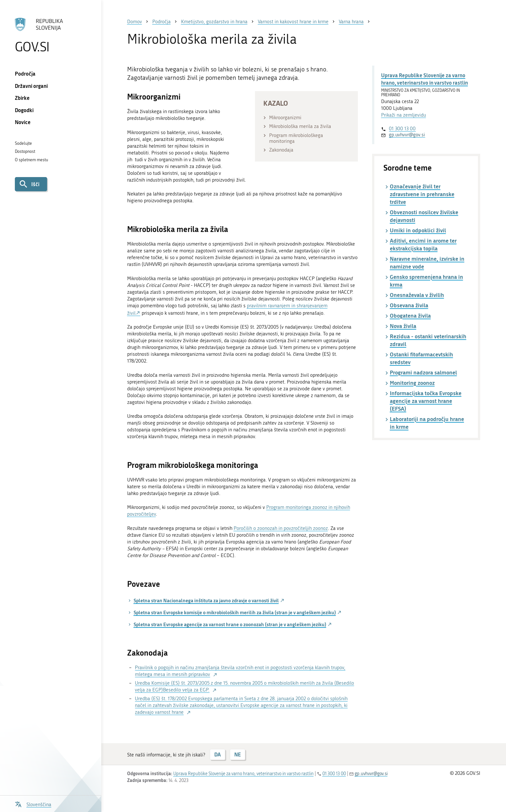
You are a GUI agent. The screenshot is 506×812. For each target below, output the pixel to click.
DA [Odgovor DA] (218, 754)
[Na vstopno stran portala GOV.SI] (51, 35)
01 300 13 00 (402, 129)
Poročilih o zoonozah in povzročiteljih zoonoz (281, 528)
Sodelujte (23, 143)
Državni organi (31, 86)
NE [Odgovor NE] (238, 754)
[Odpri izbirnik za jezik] (33, 804)
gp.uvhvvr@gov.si (407, 135)
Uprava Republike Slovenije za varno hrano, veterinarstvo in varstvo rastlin (425, 79)
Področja (25, 74)
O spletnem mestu (31, 160)
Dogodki (24, 110)
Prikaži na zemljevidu (404, 115)
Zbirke (22, 98)
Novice (23, 122)
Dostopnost (25, 151)
